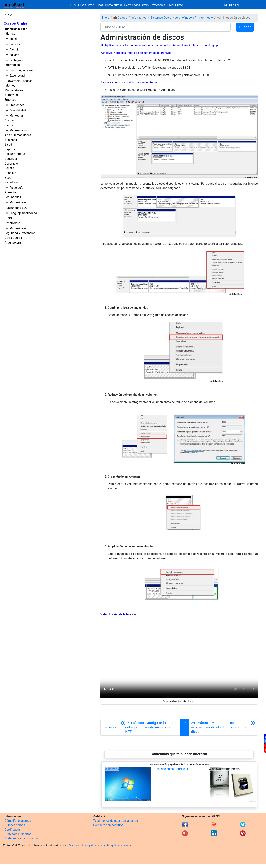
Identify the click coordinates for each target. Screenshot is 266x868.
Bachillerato (12, 223)
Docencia (11, 159)
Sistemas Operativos (164, 18)
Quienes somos (15, 825)
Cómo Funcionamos (18, 821)
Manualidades (14, 90)
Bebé (8, 178)
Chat (100, 5)
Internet (10, 85)
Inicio (8, 15)
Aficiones (11, 140)
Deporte (10, 149)
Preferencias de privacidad (22, 838)
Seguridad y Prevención (20, 233)
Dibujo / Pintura (15, 154)
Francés (15, 44)
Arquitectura (13, 243)
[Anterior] (149, 727)
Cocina (9, 120)
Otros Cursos (13, 238)
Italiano (14, 55)
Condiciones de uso (79, 845)
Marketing (16, 116)
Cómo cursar (114, 5)
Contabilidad (18, 110)
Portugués (16, 60)
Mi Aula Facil (233, 5)
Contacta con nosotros (108, 825)
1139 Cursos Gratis (82, 5)
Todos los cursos (16, 29)
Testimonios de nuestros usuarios (116, 821)
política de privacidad (100, 845)
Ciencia (10, 125)
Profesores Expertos (18, 834)
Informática (12, 65)
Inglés (13, 39)
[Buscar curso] (166, 27)
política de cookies (122, 845)
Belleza (9, 168)
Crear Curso (175, 5)
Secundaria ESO (15, 197)
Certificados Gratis (136, 5)
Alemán (14, 50)
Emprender (17, 105)
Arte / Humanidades (18, 135)
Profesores (158, 5)
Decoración (12, 164)
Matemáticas (18, 130)
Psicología (11, 182)
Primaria (10, 192)
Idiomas (10, 34)
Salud (8, 145)
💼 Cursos (120, 18)
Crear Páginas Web (22, 70)
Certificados (13, 830)
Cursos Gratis (15, 23)
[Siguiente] (223, 727)
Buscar (245, 27)
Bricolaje (10, 173)
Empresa (10, 100)
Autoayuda (12, 95)
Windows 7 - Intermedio (197, 18)
